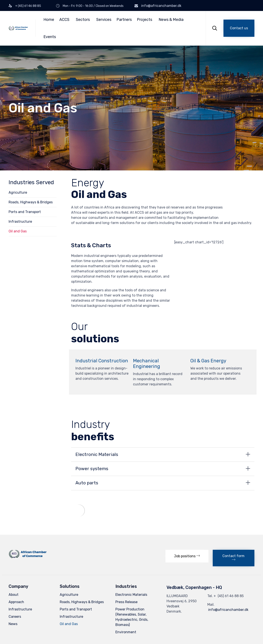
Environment (126, 632)
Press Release (126, 602)
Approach (16, 602)
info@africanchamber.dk (161, 6)
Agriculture (18, 192)
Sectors (83, 20)
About (14, 595)
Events (50, 37)
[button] (239, 28)
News (13, 624)
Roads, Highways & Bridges (31, 202)
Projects (144, 20)
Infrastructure (20, 222)
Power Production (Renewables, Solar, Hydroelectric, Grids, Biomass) (132, 617)
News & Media (171, 20)
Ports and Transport (25, 212)
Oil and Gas (18, 231)
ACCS (64, 20)
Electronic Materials (131, 595)
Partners (124, 20)
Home (49, 20)
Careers (15, 617)
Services (104, 20)
